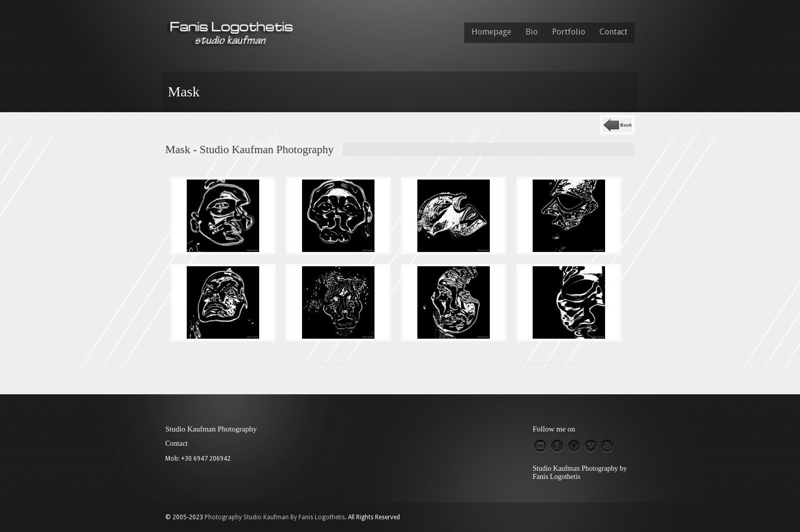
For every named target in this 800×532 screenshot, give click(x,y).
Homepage (491, 32)
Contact (614, 32)
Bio (532, 32)
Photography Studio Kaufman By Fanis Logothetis (275, 517)
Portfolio (569, 32)
